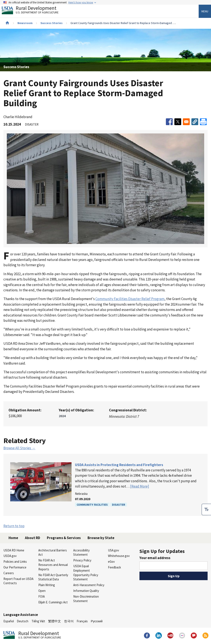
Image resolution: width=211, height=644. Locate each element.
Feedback (114, 567)
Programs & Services (64, 538)
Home (13, 538)
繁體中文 (55, 621)
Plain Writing (47, 585)
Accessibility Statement (81, 552)
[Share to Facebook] (169, 122)
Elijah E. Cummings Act (53, 602)
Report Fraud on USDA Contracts (18, 581)
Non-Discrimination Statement (86, 599)
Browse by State (101, 538)
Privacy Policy (82, 560)
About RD (32, 538)
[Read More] (140, 486)
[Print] (203, 122)
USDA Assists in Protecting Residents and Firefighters (119, 465)
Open (42, 591)
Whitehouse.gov (119, 556)
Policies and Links (15, 562)
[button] (195, 122)
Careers (9, 573)
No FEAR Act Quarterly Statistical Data (53, 577)
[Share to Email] (186, 122)
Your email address (155, 558)
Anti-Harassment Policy (89, 585)
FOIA (42, 596)
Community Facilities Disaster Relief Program (130, 299)
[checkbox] (206, 509)
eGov (111, 562)
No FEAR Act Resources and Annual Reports (53, 565)
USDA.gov (10, 556)
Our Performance (15, 567)
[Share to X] (178, 122)
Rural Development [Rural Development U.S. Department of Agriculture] (34, 11)
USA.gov (113, 550)
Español (9, 621)
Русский (97, 621)
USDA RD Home (14, 550)
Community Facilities (92, 505)
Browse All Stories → (19, 448)
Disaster (119, 505)
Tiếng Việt (38, 621)
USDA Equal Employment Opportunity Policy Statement (86, 573)
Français (82, 621)
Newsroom (25, 23)
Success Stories (52, 23)
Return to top (14, 526)
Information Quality (86, 591)
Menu (205, 11)
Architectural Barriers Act (53, 552)
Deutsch (23, 621)
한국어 (69, 621)
